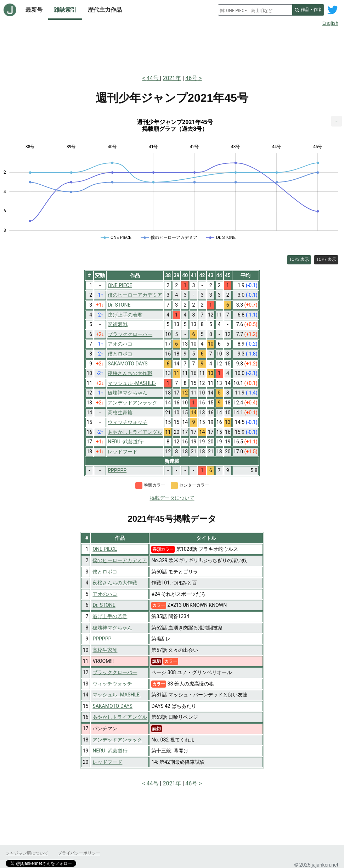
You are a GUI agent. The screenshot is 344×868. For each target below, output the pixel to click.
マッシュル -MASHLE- (117, 695)
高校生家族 (105, 650)
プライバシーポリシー (79, 853)
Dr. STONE (104, 605)
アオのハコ (105, 594)
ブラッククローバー (115, 672)
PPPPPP (102, 639)
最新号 (34, 10)
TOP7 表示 (326, 259)
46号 (191, 78)
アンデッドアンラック (117, 740)
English (330, 23)
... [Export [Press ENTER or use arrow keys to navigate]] (337, 120)
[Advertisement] (172, 49)
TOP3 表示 (299, 259)
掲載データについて (172, 498)
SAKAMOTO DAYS (112, 706)
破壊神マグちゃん (112, 628)
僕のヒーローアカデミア (120, 560)
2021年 (172, 78)
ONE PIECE (105, 549)
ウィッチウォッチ (112, 684)
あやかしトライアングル (120, 717)
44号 (153, 78)
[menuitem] (337, 121)
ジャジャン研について (27, 853)
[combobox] (255, 10)
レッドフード (107, 762)
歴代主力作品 (105, 10)
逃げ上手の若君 (110, 616)
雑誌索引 (65, 10)
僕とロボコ (105, 572)
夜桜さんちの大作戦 (115, 583)
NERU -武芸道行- (111, 751)
